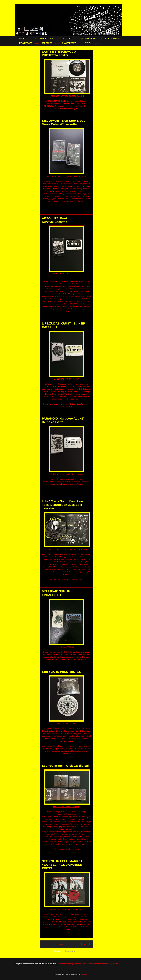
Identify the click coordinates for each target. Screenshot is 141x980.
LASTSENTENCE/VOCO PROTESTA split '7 (59, 53)
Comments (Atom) (72, 951)
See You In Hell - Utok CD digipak (66, 766)
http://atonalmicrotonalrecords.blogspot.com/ (101, 964)
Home (61, 944)
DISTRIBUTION (88, 38)
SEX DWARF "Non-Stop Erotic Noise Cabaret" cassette (64, 122)
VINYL (88, 43)
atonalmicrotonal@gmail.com (70, 964)
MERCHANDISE (112, 38)
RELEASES (47, 43)
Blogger (84, 974)
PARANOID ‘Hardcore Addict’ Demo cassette (63, 420)
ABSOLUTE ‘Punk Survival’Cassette (55, 220)
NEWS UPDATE (25, 43)
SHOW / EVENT (69, 43)
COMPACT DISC (46, 38)
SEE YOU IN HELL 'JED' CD (62, 672)
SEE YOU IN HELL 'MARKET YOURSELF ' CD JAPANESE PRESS (62, 865)
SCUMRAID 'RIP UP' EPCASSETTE (56, 593)
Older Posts (85, 944)
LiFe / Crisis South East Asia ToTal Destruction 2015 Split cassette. (62, 505)
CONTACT (68, 38)
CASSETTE (23, 38)
